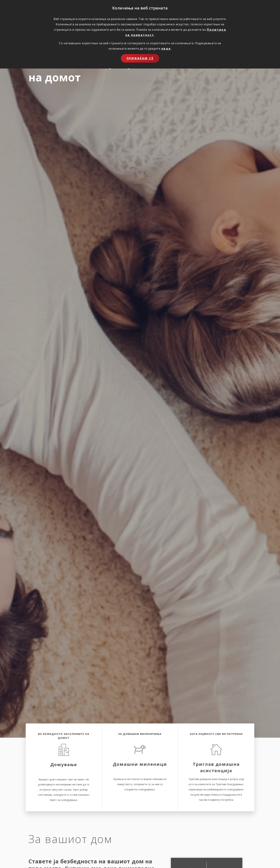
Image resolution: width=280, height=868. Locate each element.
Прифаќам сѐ (140, 58)
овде (166, 49)
